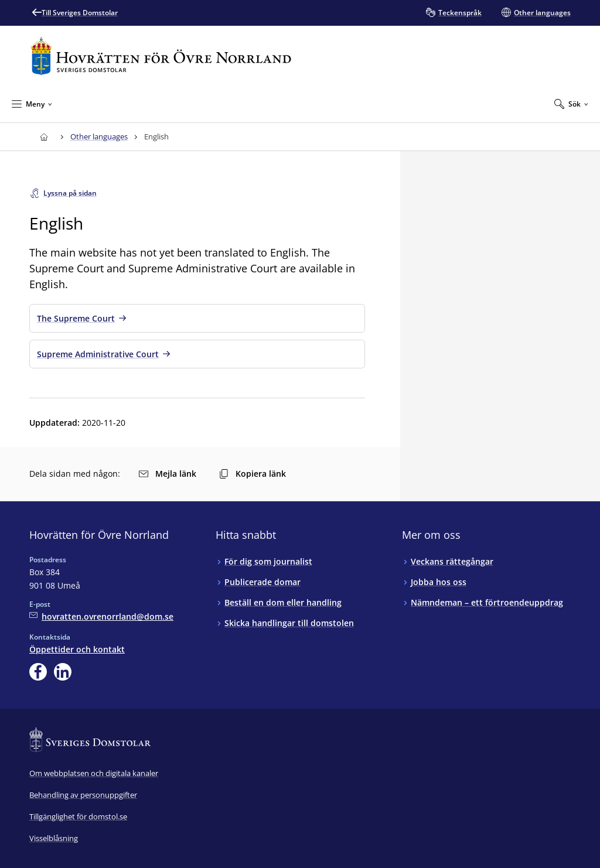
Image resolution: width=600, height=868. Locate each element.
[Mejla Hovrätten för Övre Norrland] (101, 616)
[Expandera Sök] (571, 104)
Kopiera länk (253, 474)
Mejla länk (168, 474)
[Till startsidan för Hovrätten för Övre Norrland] (161, 56)
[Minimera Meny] (32, 104)
